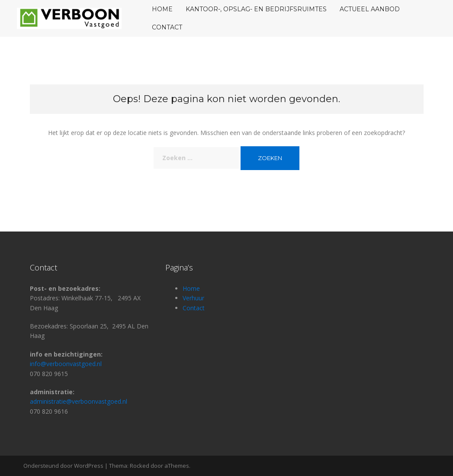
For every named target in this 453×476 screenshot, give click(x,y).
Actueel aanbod (370, 9)
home (162, 9)
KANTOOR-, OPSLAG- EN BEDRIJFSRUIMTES (256, 9)
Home (191, 288)
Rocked (140, 466)
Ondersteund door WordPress (63, 466)
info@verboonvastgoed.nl (66, 364)
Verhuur (193, 298)
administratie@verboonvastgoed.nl (79, 401)
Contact (167, 27)
